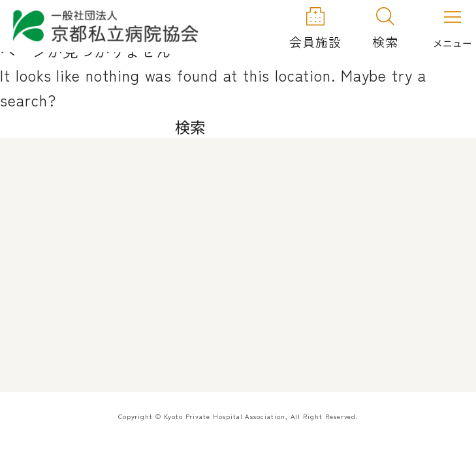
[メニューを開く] (452, 26)
